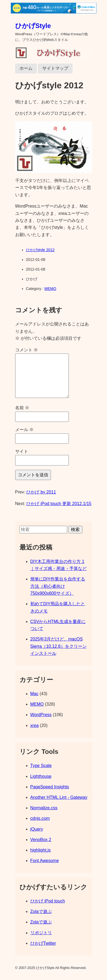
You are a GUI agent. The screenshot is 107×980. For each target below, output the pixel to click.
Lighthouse (41, 776)
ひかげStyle (33, 26)
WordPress (41, 715)
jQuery (37, 829)
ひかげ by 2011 (41, 492)
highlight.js (41, 850)
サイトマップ (55, 68)
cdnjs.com (40, 818)
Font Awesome (45, 861)
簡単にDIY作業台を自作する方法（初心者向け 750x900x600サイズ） (58, 586)
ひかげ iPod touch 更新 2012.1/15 (59, 504)
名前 (22, 408)
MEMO (50, 289)
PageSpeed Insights (50, 787)
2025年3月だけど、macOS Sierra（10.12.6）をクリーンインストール (59, 646)
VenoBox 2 (41, 840)
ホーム (26, 68)
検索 (75, 529)
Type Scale (41, 766)
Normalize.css (44, 808)
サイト (22, 451)
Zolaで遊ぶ (41, 911)
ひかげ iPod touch (48, 901)
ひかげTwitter (43, 943)
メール (24, 430)
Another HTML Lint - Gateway (59, 797)
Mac (34, 694)
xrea (35, 725)
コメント (27, 350)
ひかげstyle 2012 (40, 250)
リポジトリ (41, 933)
